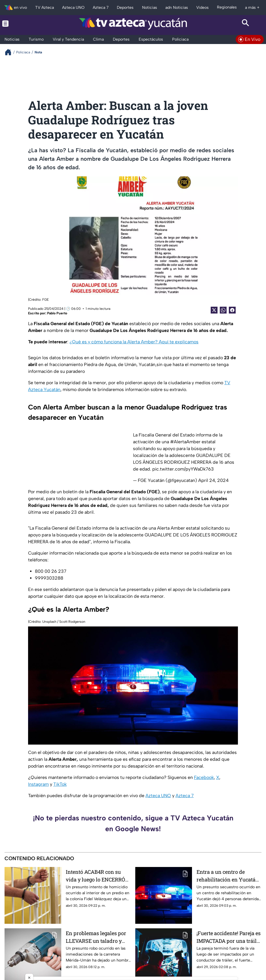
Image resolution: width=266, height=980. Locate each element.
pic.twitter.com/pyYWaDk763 (183, 469)
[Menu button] (20, 24)
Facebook (204, 777)
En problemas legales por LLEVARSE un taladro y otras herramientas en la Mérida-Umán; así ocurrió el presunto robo (97, 937)
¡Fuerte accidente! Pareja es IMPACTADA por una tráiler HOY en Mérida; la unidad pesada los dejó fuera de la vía (229, 937)
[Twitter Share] (214, 310)
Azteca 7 (185, 796)
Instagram (38, 784)
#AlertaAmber (185, 442)
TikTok (60, 784)
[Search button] (246, 24)
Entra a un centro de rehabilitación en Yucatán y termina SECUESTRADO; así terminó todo (228, 876)
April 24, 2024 (213, 480)
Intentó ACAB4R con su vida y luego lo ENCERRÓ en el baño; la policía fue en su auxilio (98, 876)
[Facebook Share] (232, 310)
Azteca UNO (158, 796)
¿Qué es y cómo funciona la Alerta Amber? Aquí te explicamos (134, 342)
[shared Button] (223, 310)
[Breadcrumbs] (10, 52)
